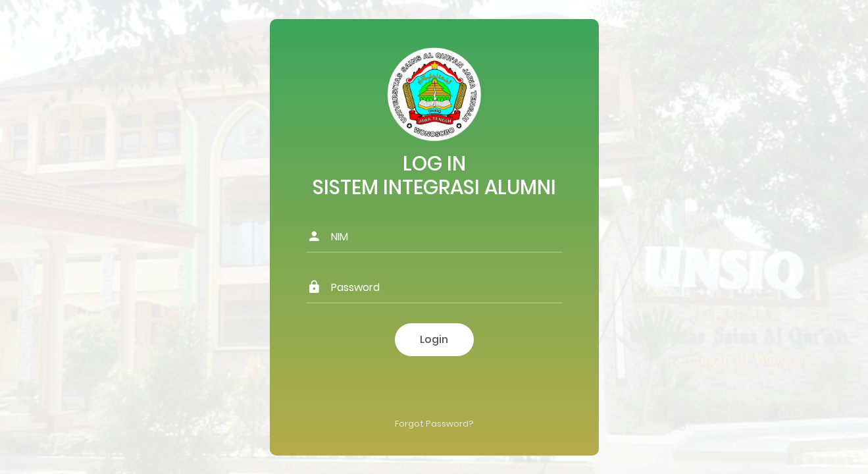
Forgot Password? (434, 424)
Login (434, 339)
